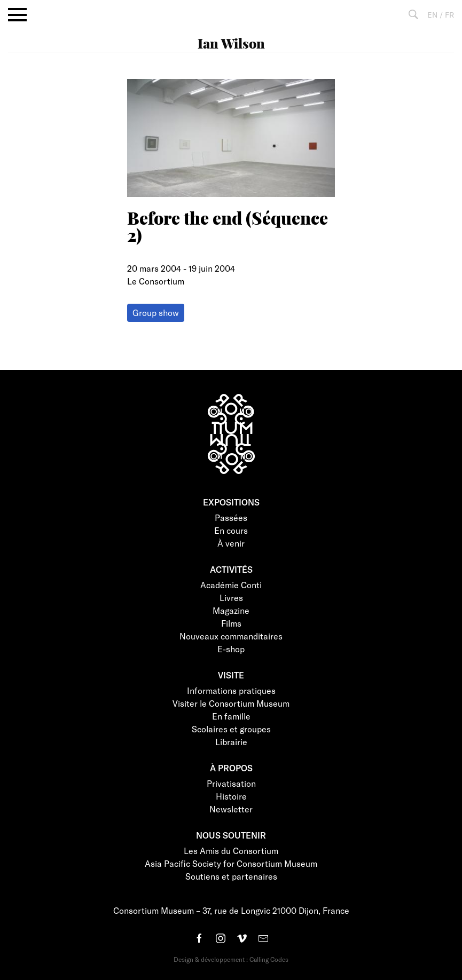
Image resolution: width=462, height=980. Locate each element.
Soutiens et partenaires (231, 876)
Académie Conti (231, 585)
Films (231, 623)
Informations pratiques (231, 690)
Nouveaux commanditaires (231, 636)
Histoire (231, 796)
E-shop (231, 649)
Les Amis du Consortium (231, 851)
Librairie (231, 742)
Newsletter (231, 809)
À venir (231, 543)
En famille (231, 716)
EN (432, 15)
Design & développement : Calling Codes (231, 959)
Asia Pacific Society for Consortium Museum (231, 863)
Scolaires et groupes (231, 729)
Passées (231, 517)
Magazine (231, 610)
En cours (231, 530)
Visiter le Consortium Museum (231, 703)
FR (449, 15)
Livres (231, 598)
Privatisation (231, 783)
